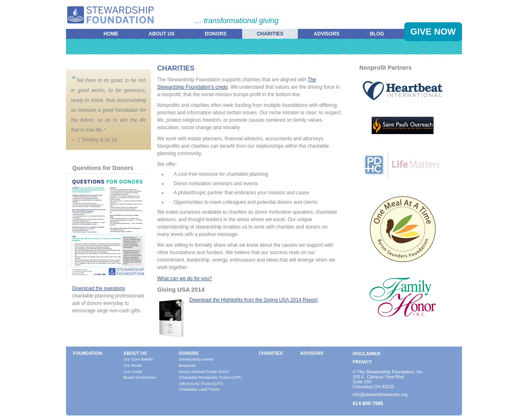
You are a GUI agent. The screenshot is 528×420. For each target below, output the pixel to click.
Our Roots (132, 365)
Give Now (433, 32)
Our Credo (133, 372)
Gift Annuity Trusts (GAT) (201, 383)
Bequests (187, 365)
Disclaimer (367, 354)
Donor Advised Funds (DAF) (204, 372)
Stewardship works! (196, 359)
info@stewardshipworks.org (380, 394)
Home (111, 34)
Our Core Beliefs (138, 359)
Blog (377, 34)
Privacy (362, 362)
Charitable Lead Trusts (199, 389)
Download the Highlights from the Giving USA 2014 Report (253, 300)
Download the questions (99, 288)
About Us (161, 34)
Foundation (88, 353)
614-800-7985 (368, 403)
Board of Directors (139, 377)
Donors (216, 34)
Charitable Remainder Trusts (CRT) (211, 377)
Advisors (326, 34)
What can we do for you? (185, 278)
